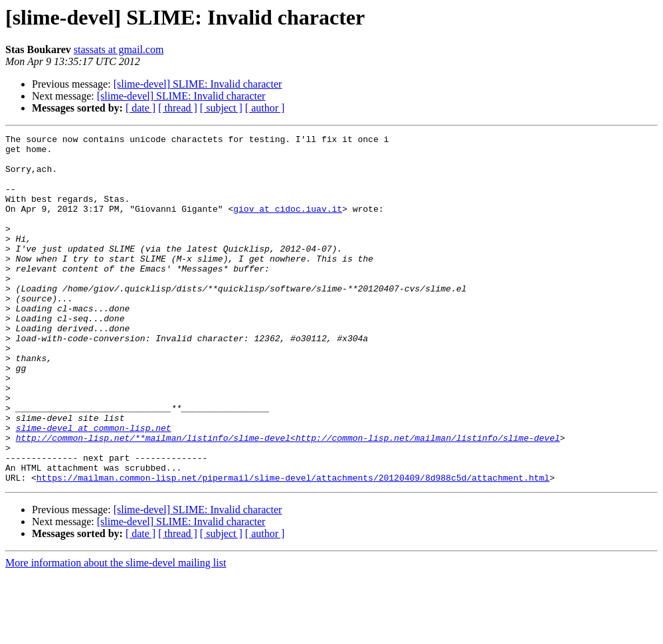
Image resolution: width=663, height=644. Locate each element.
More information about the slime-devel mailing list (116, 632)
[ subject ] (221, 108)
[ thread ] (178, 108)
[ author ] (265, 108)
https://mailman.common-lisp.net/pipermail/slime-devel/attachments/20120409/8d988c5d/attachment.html (293, 547)
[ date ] (141, 108)
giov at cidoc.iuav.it (288, 224)
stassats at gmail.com (119, 49)
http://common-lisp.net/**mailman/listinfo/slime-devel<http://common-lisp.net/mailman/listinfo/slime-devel (288, 499)
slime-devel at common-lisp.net (94, 487)
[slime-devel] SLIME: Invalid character (198, 84)
